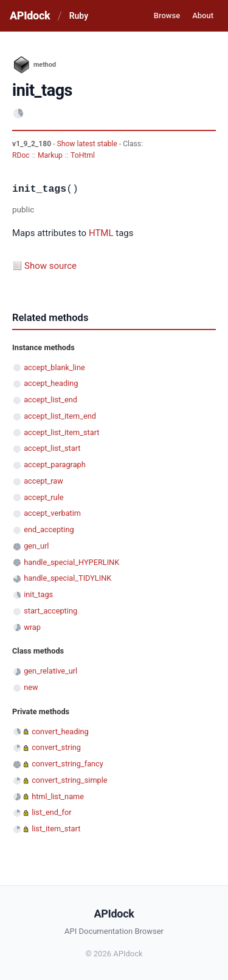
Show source (50, 266)
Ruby (79, 16)
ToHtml (83, 155)
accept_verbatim (52, 513)
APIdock (30, 15)
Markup (50, 155)
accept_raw (43, 481)
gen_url (36, 546)
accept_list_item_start (61, 432)
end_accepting (49, 529)
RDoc (21, 155)
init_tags (38, 594)
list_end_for (51, 812)
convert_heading (60, 732)
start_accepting (50, 611)
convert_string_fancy (67, 764)
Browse (167, 15)
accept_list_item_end (60, 416)
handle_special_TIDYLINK (67, 578)
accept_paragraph (55, 465)
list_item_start (56, 829)
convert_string (56, 747)
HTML (101, 233)
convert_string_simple (69, 780)
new (31, 687)
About (203, 15)
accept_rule (43, 497)
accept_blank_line (54, 367)
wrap (32, 627)
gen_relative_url (50, 671)
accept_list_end (50, 400)
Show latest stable (88, 144)
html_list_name (58, 796)
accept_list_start (52, 448)
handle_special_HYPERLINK (71, 562)
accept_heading (51, 383)
